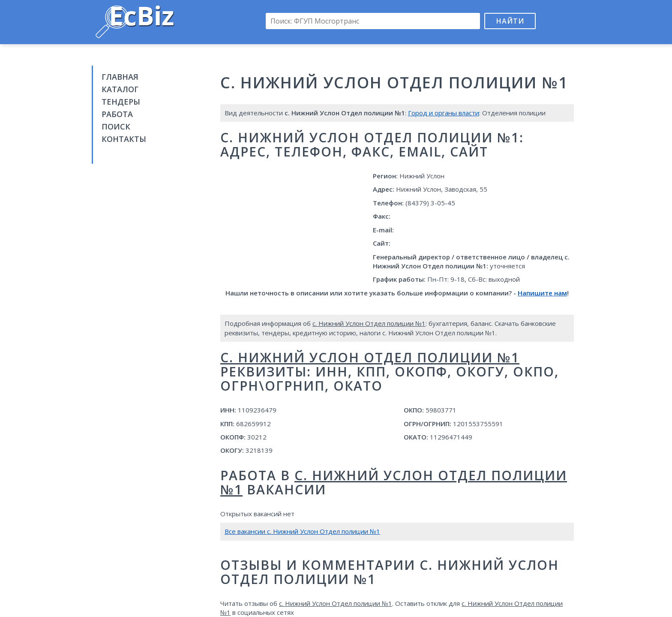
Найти (510, 21)
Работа (117, 114)
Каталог (120, 89)
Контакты (124, 139)
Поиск (116, 126)
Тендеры (121, 102)
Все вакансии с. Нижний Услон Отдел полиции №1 (302, 531)
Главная (120, 77)
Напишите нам (542, 293)
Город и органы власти (444, 113)
